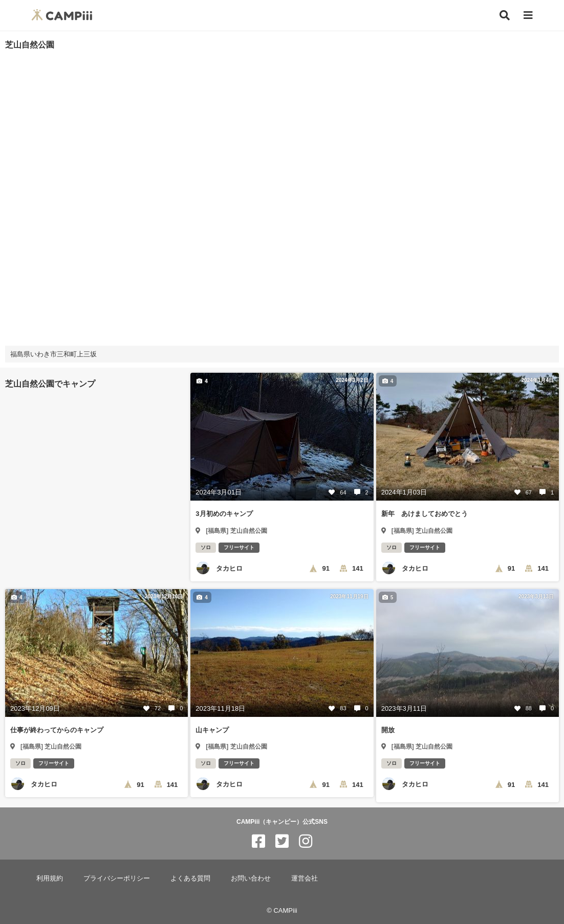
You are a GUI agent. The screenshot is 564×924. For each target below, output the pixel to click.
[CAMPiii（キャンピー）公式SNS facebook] (258, 841)
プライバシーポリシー (117, 878)
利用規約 (50, 878)
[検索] (505, 15)
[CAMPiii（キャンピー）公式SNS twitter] (282, 841)
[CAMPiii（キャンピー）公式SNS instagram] (306, 841)
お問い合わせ (251, 878)
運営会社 (305, 878)
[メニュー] (528, 16)
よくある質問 (190, 878)
